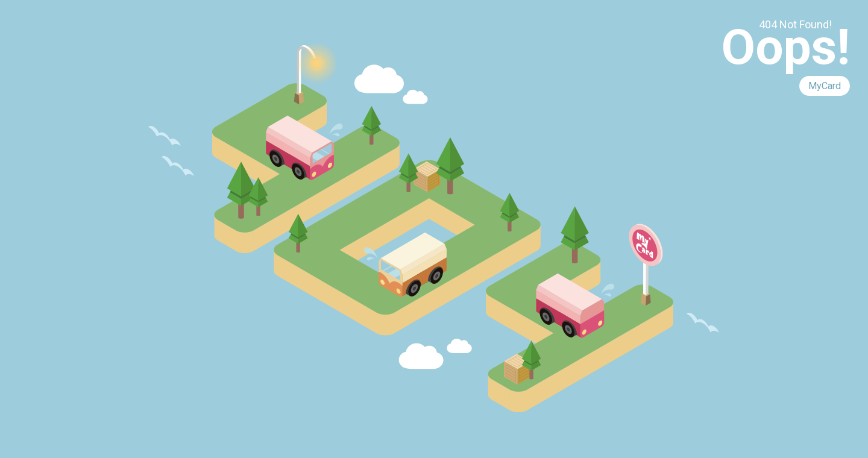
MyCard (825, 86)
